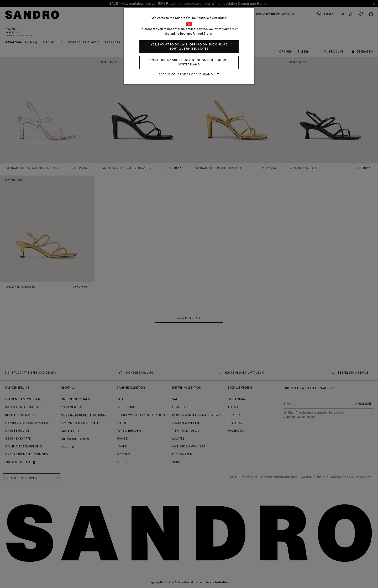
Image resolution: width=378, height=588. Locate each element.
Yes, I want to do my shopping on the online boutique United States (189, 47)
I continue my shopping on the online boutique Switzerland (189, 62)
